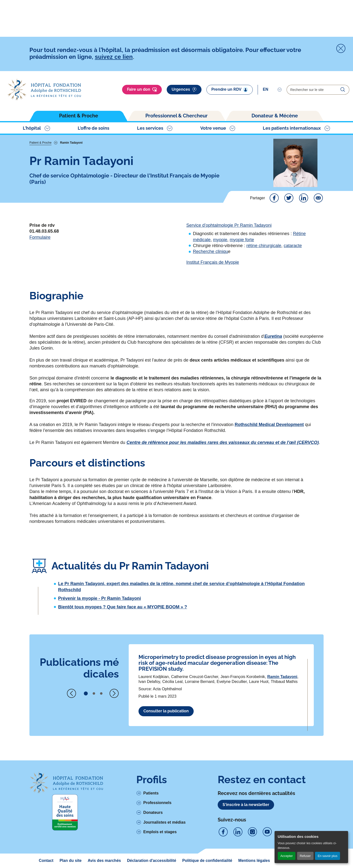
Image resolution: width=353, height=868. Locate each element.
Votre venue (213, 128)
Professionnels (158, 803)
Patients (151, 793)
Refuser (305, 856)
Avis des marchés (104, 861)
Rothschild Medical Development (269, 425)
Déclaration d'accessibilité (151, 861)
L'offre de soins (94, 128)
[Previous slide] (72, 693)
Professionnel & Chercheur (176, 116)
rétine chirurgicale (264, 246)
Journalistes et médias (165, 822)
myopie (220, 240)
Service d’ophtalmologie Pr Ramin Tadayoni (229, 225)
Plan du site (71, 861)
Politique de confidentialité (207, 861)
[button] (86, 693)
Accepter (287, 856)
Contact (46, 861)
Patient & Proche (79, 116)
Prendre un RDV (230, 89)
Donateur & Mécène (275, 116)
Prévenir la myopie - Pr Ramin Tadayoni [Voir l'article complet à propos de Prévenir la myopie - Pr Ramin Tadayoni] (100, 598)
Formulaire (40, 237)
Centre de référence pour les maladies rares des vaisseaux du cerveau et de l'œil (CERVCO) (223, 442)
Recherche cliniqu (210, 252)
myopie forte (242, 240)
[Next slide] (114, 693)
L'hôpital (32, 128)
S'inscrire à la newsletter (246, 805)
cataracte (293, 246)
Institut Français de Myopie (213, 262)
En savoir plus (328, 856)
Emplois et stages (160, 832)
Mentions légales (254, 861)
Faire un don (142, 90)
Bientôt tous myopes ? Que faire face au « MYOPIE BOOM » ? (123, 607)
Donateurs (153, 812)
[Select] (272, 89)
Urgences (184, 90)
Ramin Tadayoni (282, 677)
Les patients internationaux (292, 128)
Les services (150, 128)
